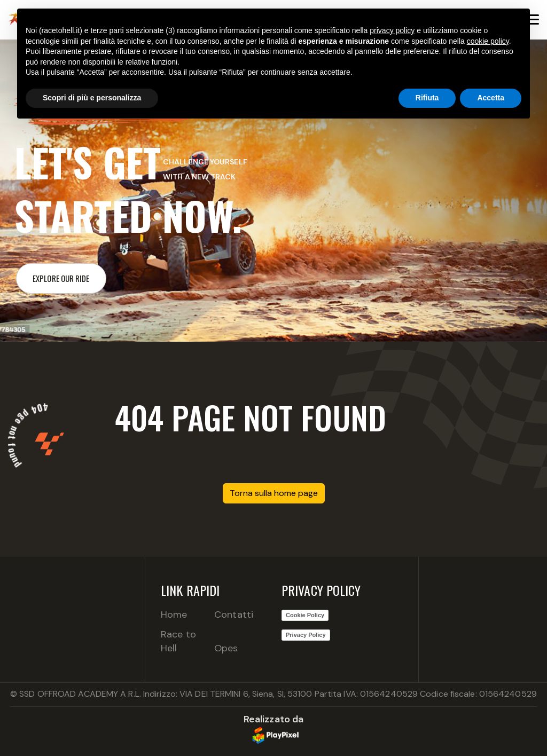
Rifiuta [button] (427, 98)
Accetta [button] (491, 98)
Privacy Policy (306, 635)
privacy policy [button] (392, 30)
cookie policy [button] (488, 41)
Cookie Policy (305, 615)
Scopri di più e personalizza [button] (92, 98)
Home (174, 615)
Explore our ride (61, 278)
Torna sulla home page (274, 493)
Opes (226, 648)
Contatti (234, 615)
